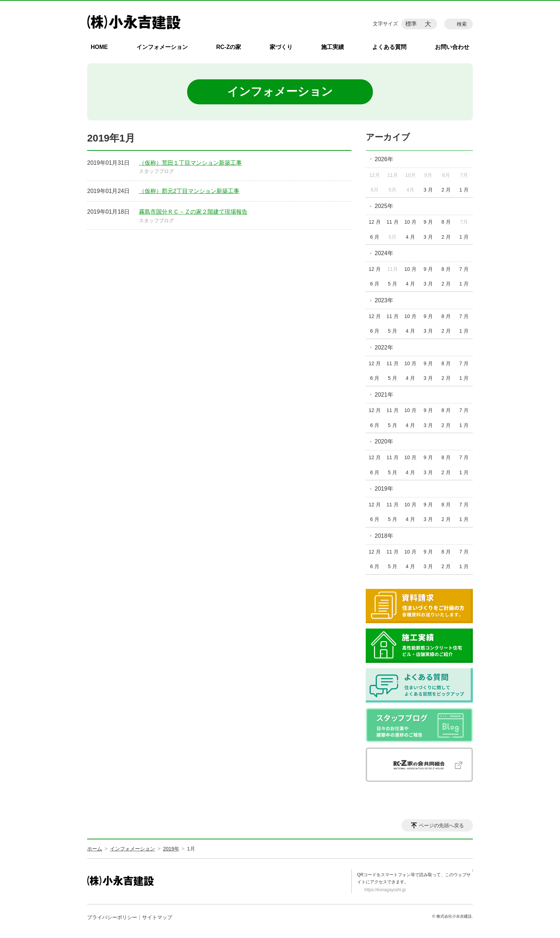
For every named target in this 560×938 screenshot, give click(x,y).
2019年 (384, 489)
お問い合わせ (452, 47)
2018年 (384, 536)
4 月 (410, 237)
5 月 (392, 284)
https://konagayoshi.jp (385, 890)
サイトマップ (157, 917)
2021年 (384, 395)
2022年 (384, 348)
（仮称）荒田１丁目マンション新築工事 (190, 163)
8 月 (446, 222)
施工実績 (332, 47)
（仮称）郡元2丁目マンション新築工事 (189, 191)
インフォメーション (162, 47)
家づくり (281, 47)
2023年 (384, 300)
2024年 (384, 253)
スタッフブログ (156, 171)
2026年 (384, 159)
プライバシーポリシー (112, 917)
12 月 (374, 222)
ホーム (95, 849)
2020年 (384, 441)
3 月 (428, 190)
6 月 (375, 237)
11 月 (392, 222)
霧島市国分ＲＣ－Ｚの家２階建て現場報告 (193, 212)
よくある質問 (389, 47)
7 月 (464, 269)
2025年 (384, 206)
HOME (99, 47)
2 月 (446, 190)
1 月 (464, 190)
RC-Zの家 (229, 47)
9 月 (428, 222)
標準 (411, 24)
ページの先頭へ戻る (441, 825)
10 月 (410, 222)
